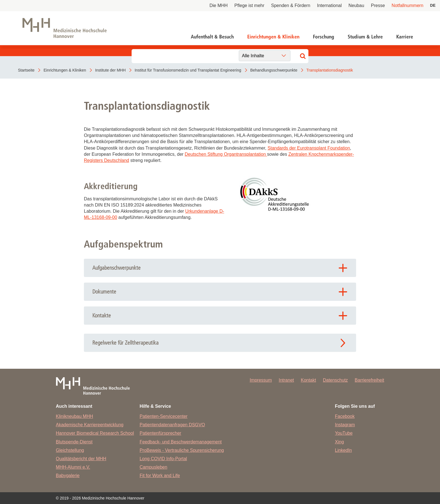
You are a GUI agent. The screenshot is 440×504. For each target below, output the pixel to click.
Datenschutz (335, 380)
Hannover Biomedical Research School (95, 433)
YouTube (344, 433)
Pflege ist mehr (249, 5)
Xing (340, 442)
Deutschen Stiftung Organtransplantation (226, 154)
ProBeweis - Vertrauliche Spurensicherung (182, 450)
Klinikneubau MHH (75, 416)
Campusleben (153, 467)
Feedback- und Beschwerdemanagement (181, 442)
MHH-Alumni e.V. (73, 467)
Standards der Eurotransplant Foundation (309, 148)
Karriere (405, 37)
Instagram (345, 425)
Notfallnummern (408, 5)
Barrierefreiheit (369, 380)
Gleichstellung (70, 450)
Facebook (345, 416)
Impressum (261, 380)
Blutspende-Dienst (74, 442)
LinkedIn (344, 450)
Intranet (286, 380)
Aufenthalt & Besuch (212, 37)
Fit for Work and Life (160, 476)
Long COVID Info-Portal (163, 459)
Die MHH (218, 5)
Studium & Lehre (365, 37)
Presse (378, 5)
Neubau (356, 5)
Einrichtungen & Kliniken (273, 37)
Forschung (324, 37)
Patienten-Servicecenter (163, 416)
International (329, 5)
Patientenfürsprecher (160, 433)
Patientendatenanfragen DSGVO (172, 425)
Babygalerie (68, 476)
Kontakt (308, 380)
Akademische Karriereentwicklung (90, 425)
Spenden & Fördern (291, 5)
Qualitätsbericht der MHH (81, 459)
